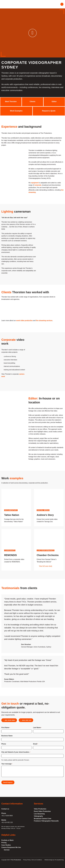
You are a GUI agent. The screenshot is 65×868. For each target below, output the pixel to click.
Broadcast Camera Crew (43, 819)
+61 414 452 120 (7, 822)
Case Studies (6, 845)
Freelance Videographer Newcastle (46, 821)
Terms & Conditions (37, 860)
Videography (38, 816)
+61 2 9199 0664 (7, 816)
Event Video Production (42, 811)
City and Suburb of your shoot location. (16, 752)
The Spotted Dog (59, 860)
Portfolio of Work (7, 840)
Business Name (7, 736)
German (7, 850)
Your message (7, 764)
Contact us (5, 809)
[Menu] (62, 4)
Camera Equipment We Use (11, 847)
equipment (35, 183)
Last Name (37, 728)
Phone (4, 744)
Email (36, 744)
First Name (6, 728)
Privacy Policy (27, 860)
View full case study (46, 566)
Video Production (40, 809)
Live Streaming (39, 814)
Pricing (4, 843)
